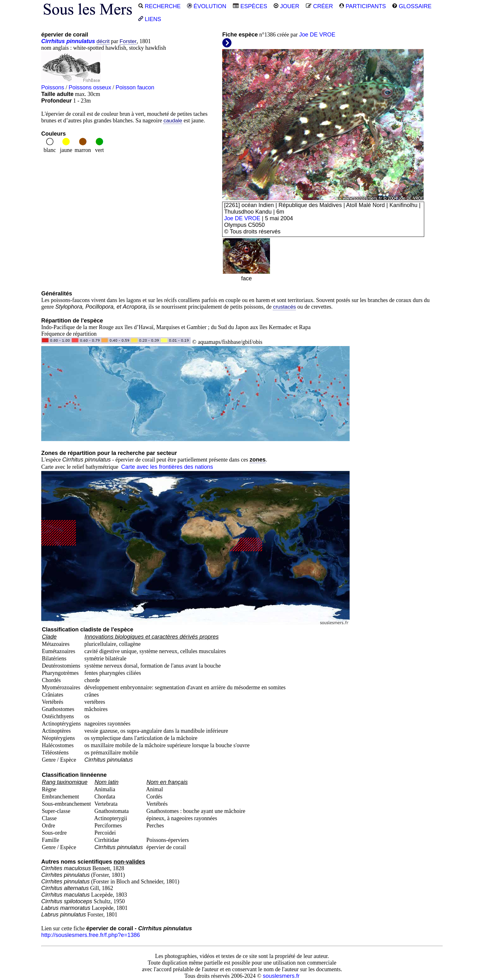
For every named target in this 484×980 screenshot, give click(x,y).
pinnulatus (81, 41)
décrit (103, 41)
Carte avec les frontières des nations (167, 467)
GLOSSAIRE (412, 6)
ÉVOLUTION (207, 6)
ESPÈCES (250, 6)
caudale (173, 121)
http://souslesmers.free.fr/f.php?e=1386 (91, 935)
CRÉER (319, 6)
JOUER (286, 6)
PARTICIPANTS (363, 6)
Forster (128, 41)
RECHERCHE (159, 6)
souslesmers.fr (281, 976)
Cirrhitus (53, 41)
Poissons (53, 87)
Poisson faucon (135, 87)
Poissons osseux (90, 87)
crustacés (284, 307)
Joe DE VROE (317, 35)
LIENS (150, 19)
